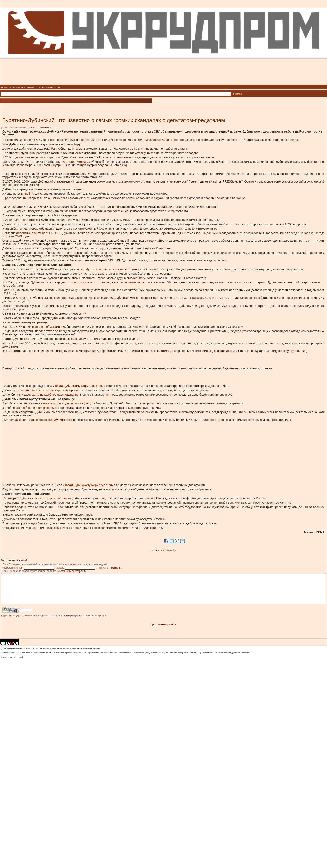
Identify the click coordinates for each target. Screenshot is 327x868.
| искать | (237, 94)
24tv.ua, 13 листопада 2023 (42, 128)
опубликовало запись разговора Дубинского (39, 420)
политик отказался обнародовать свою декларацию (108, 282)
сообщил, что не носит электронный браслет (49, 390)
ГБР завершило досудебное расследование (48, 395)
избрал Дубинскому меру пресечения (79, 386)
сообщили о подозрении (37, 408)
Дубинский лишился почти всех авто (111, 269)
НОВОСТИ (6, 87)
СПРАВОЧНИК (46, 87)
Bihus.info (27, 194)
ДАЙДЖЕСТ (32, 87)
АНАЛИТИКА (19, 87)
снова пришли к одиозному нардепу (66, 403)
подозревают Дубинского (160, 140)
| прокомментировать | (163, 631)
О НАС (58, 87)
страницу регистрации (73, 571)
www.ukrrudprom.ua (65, 659)
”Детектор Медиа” (74, 162)
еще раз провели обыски (53, 498)
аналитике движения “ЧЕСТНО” (38, 233)
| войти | (115, 568)
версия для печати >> (164, 550)
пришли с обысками (46, 327)
